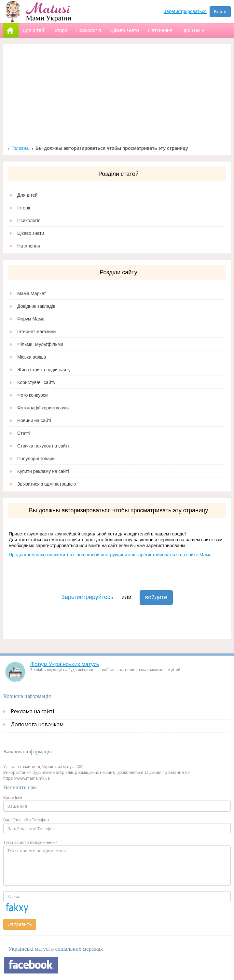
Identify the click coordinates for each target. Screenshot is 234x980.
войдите (156, 597)
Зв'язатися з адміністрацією (47, 484)
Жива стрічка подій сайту (44, 370)
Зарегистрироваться (185, 11)
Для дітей (27, 195)
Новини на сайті (34, 420)
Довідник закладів (36, 306)
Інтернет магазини (36, 332)
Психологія (29, 220)
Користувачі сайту (36, 382)
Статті (24, 433)
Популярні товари (36, 459)
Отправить (20, 924)
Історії (24, 208)
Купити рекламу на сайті (43, 471)
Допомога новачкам (37, 724)
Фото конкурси (33, 395)
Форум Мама (31, 319)
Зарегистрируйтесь (87, 597)
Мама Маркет (32, 293)
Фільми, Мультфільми (40, 344)
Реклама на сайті (32, 711)
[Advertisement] (117, 96)
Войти (220, 12)
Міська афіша (32, 357)
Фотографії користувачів (43, 408)
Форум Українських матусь (65, 664)
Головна (20, 148)
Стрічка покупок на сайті (43, 446)
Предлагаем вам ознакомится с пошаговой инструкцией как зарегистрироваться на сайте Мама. (111, 555)
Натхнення (29, 246)
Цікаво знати (31, 233)
